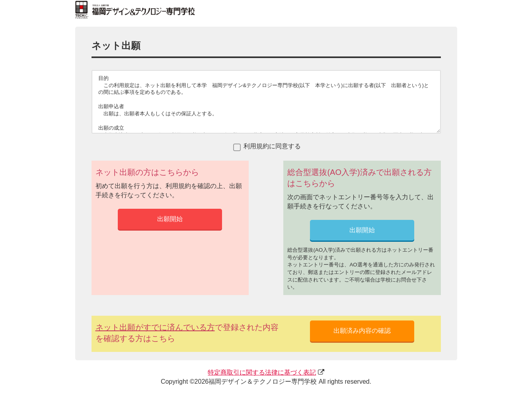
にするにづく (262, 372)
